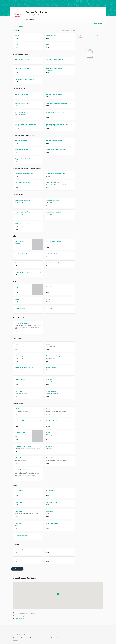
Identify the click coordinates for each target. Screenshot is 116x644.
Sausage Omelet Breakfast (53, 94)
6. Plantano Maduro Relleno (21, 446)
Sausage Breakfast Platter (53, 141)
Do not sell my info (73, 637)
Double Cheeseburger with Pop (22, 368)
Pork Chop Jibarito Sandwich (22, 254)
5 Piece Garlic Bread (19, 535)
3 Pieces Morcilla (18, 308)
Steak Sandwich (49, 368)
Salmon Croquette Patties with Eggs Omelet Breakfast (55, 125)
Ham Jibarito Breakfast (52, 200)
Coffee (15, 36)
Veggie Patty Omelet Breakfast (54, 112)
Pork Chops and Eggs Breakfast (54, 174)
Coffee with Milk (50, 36)
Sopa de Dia (17, 511)
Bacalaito (16, 299)
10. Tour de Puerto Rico (20, 470)
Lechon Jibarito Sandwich (52, 254)
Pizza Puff (48, 380)
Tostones (48, 308)
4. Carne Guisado (18, 433)
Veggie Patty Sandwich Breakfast (23, 79)
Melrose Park (22, 634)
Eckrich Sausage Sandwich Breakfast (53, 69)
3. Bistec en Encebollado (52, 421)
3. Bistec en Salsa (18, 421)
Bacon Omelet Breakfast (21, 103)
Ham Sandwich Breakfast (21, 59)
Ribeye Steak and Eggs (51, 183)
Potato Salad (17, 502)
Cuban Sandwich (50, 391)
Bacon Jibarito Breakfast (21, 212)
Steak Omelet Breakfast (20, 112)
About (19, 24)
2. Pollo (47, 409)
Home (13, 634)
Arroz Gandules (49, 491)
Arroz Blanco (17, 491)
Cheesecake (48, 559)
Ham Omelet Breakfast (20, 94)
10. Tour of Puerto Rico (20, 323)
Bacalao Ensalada (50, 502)
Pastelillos (48, 287)
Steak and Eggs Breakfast (21, 183)
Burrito (47, 344)
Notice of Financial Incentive (58, 637)
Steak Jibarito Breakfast (52, 212)
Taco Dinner (17, 391)
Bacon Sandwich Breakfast (21, 69)
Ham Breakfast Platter (20, 141)
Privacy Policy (43, 637)
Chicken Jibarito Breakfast (21, 224)
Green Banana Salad (51, 523)
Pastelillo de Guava (19, 550)
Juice (15, 45)
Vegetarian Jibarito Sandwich (22, 272)
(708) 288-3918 (28, 20)
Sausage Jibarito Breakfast (21, 200)
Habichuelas (48, 511)
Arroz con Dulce (50, 550)
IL (16, 634)
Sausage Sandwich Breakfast (53, 59)
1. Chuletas (17, 409)
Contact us (23, 637)
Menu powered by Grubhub (67, 30)
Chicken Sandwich (19, 380)
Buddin (15, 559)
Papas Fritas (17, 523)
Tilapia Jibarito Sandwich (21, 263)
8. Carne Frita (17, 458)
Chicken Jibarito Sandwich (53, 241)
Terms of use (32, 637)
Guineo (47, 299)
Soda (46, 45)
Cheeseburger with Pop (52, 356)
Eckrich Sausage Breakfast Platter (55, 150)
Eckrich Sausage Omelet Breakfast (55, 103)
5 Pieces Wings (18, 356)
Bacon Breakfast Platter (20, 150)
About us (14, 637)
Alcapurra (16, 287)
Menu (13, 24)
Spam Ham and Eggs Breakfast (22, 174)
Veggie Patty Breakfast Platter (22, 159)
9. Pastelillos (48, 458)
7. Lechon (48, 446)
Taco (15, 344)
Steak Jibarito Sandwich (17, 242)
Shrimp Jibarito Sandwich (52, 263)
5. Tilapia (47, 433)
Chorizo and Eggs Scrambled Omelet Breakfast (24, 125)
